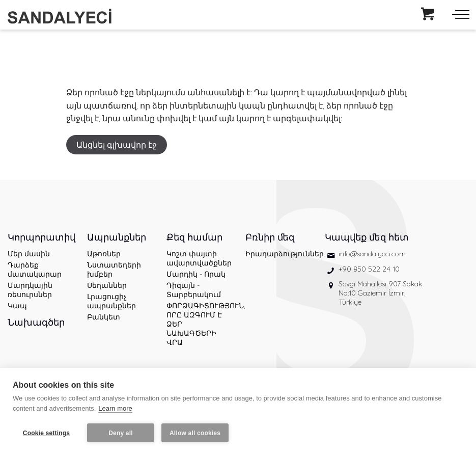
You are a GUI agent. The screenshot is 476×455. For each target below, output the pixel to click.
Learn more (115, 408)
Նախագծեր (36, 322)
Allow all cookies (195, 433)
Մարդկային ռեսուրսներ (30, 290)
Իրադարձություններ (277, 254)
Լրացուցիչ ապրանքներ (111, 301)
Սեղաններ (107, 285)
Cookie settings (46, 433)
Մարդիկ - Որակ (196, 274)
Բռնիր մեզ (270, 237)
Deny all (121, 433)
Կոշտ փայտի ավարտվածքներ (199, 258)
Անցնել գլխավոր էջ (117, 145)
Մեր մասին (29, 254)
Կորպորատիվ (40, 237)
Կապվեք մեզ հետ (367, 237)
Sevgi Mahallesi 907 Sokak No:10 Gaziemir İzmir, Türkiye (380, 293)
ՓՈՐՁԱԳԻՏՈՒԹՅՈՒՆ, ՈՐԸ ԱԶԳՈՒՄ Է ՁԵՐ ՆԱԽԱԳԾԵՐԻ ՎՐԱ (199, 324)
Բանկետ (104, 317)
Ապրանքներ (117, 237)
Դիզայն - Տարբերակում (194, 290)
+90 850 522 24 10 (369, 269)
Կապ (17, 306)
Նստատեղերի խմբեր (114, 270)
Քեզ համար (194, 237)
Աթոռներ (104, 254)
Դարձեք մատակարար (35, 270)
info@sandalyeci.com (372, 254)
